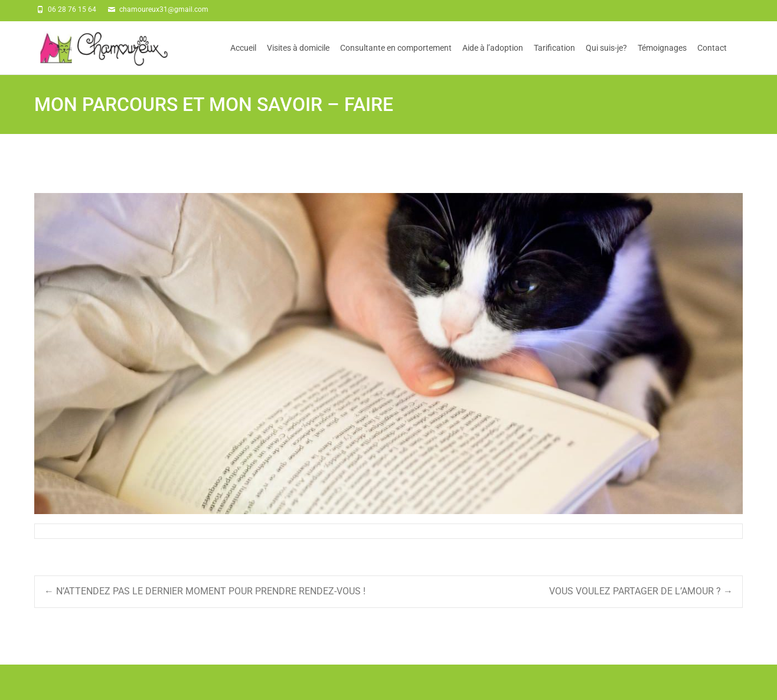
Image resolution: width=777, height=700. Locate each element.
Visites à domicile (298, 59)
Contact (712, 59)
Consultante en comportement (396, 59)
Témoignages (662, 59)
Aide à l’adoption (493, 59)
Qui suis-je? (606, 59)
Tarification (554, 59)
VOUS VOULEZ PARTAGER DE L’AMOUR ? (641, 591)
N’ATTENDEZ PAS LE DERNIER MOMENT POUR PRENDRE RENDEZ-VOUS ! (205, 591)
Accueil (243, 59)
